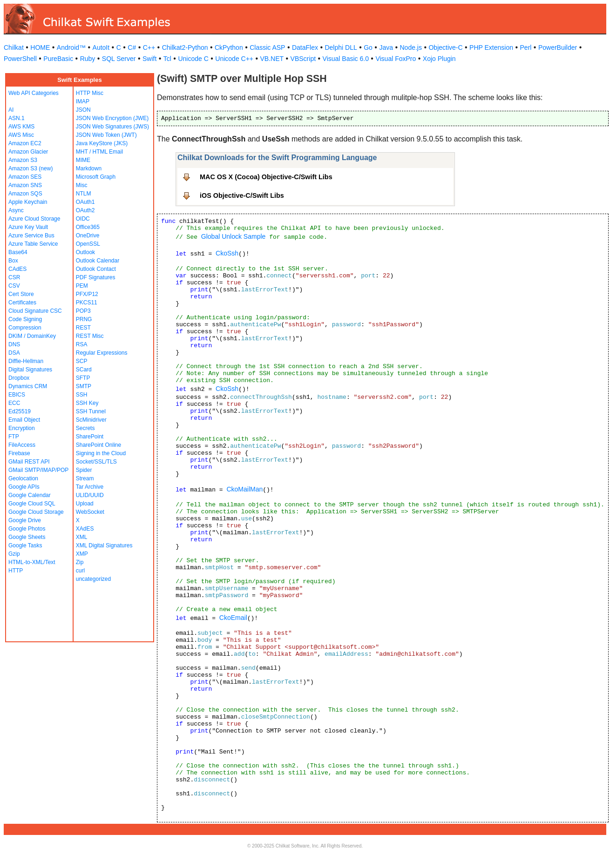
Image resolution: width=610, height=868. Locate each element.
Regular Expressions (102, 353)
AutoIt (101, 47)
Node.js (411, 47)
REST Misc (90, 336)
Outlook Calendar (98, 261)
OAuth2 (85, 210)
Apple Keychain (28, 202)
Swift (149, 59)
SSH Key (87, 403)
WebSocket (90, 512)
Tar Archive (90, 487)
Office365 (88, 227)
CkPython (229, 47)
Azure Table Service (33, 244)
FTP (14, 437)
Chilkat (14, 47)
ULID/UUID (90, 495)
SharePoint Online (98, 445)
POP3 (83, 311)
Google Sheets (27, 537)
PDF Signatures (96, 277)
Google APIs (24, 487)
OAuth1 (85, 202)
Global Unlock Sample (234, 236)
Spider (84, 470)
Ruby (88, 59)
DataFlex (305, 47)
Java (386, 47)
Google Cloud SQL (32, 504)
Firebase (19, 453)
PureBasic (58, 59)
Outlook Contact (96, 269)
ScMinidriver (91, 420)
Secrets (85, 428)
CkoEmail (233, 618)
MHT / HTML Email (99, 152)
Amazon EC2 (25, 143)
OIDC (83, 219)
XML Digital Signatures (104, 545)
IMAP (83, 101)
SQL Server (119, 59)
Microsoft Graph (96, 177)
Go (368, 47)
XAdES (85, 529)
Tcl (167, 59)
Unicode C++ (234, 59)
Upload (85, 504)
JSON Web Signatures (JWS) (112, 127)
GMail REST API (29, 462)
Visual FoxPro (396, 59)
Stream (85, 478)
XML (82, 537)
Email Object (24, 420)
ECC (14, 403)
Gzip (14, 554)
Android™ (71, 47)
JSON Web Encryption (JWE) (112, 118)
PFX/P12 (87, 294)
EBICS (17, 395)
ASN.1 (17, 118)
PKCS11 (87, 303)
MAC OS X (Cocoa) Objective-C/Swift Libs (266, 177)
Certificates (22, 303)
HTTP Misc (90, 93)
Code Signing (25, 319)
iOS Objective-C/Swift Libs (242, 195)
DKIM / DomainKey (32, 336)
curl (80, 571)
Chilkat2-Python (185, 47)
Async (16, 210)
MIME (83, 160)
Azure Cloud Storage (34, 219)
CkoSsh (227, 253)
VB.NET (272, 59)
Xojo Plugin (439, 59)
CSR (14, 277)
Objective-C (445, 47)
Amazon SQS (25, 194)
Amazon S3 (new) (30, 168)
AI (11, 110)
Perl (526, 47)
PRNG (84, 319)
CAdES (17, 269)
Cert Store (21, 294)
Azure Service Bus (31, 236)
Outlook (85, 252)
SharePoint (90, 437)
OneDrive (88, 236)
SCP (82, 361)
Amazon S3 (23, 160)
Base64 (18, 252)
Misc (82, 185)
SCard (84, 370)
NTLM (84, 194)
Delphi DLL (341, 47)
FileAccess (22, 445)
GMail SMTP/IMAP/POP (38, 470)
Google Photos (27, 529)
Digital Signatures (30, 370)
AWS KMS (21, 127)
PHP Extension (491, 47)
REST (83, 328)
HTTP (16, 571)
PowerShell (20, 59)
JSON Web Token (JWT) (106, 135)
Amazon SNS (25, 185)
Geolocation (23, 478)
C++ (149, 47)
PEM (82, 286)
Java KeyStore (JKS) (102, 143)
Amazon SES (25, 177)
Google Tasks (25, 545)
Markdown (89, 168)
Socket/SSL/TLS (96, 462)
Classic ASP (267, 47)
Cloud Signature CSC (35, 311)
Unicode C (193, 59)
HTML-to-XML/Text (32, 562)
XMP (82, 554)
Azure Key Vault (28, 227)
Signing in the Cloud (101, 453)
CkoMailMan (244, 489)
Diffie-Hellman (26, 361)
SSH (82, 395)
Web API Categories (34, 93)
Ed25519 (20, 411)
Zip (80, 562)
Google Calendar (30, 495)
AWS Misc (21, 135)
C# (132, 47)
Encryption (22, 428)
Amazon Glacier (28, 152)
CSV (14, 286)
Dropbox (19, 378)
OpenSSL (88, 244)
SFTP (83, 378)
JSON (83, 110)
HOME (40, 47)
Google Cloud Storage (36, 512)
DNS (14, 344)
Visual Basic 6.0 (346, 59)
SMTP (84, 386)
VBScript (303, 59)
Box (13, 261)
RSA (82, 344)
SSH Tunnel (91, 411)
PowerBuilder (558, 47)
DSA (14, 353)
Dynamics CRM (28, 386)
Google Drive (25, 520)
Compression (25, 328)
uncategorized (93, 579)
